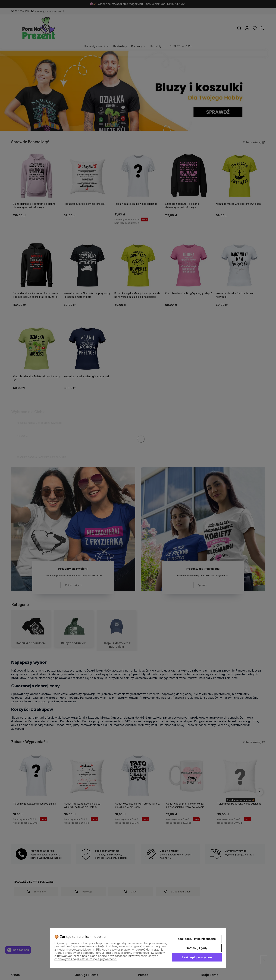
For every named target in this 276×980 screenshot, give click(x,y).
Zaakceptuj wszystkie (197, 957)
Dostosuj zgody (197, 948)
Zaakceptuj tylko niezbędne (197, 939)
